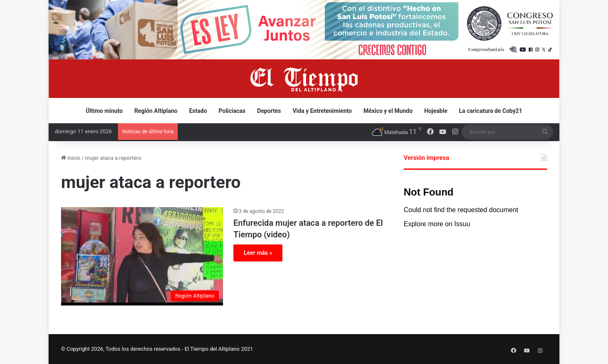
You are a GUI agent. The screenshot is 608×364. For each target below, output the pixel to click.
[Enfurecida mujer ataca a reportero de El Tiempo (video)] (142, 257)
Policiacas (232, 111)
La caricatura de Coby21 (490, 111)
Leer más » (258, 253)
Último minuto (104, 111)
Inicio (71, 158)
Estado (198, 111)
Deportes (269, 111)
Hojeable (436, 111)
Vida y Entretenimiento (322, 111)
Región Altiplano (156, 111)
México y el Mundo (388, 111)
